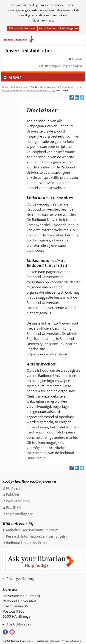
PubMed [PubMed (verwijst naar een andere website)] (12, 495)
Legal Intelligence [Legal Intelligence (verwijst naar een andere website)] (19, 514)
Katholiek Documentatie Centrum (32, 530)
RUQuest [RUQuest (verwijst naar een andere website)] (13, 488)
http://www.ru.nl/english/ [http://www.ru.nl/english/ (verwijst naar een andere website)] (47, 354)
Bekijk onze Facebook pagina (5, 632)
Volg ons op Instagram (12, 632)
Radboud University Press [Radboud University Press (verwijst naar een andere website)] (26, 543)
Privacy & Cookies (71, 641)
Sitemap (55, 641)
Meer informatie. (43, 20)
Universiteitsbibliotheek (30, 51)
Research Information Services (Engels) (36, 536)
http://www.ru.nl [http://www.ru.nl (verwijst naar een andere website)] (65, 323)
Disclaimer (42, 641)
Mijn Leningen (72, 66)
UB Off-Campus (50, 66)
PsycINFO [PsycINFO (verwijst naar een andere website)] (14, 507)
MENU (15, 77)
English (77, 59)
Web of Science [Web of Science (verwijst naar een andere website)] (18, 501)
